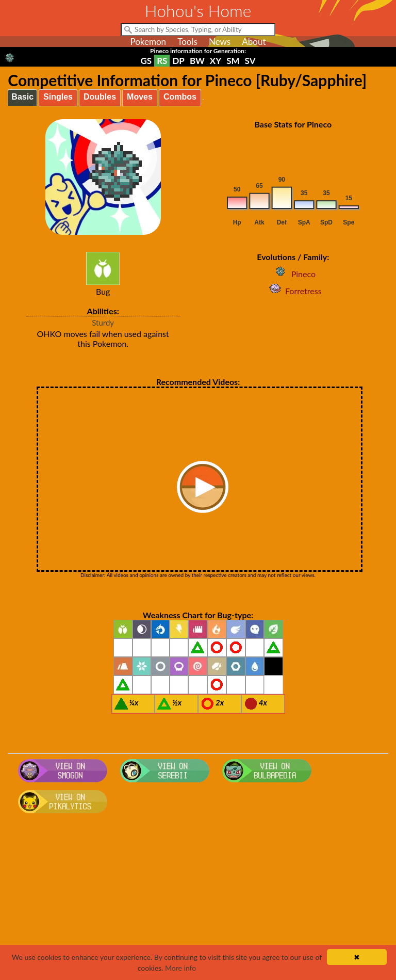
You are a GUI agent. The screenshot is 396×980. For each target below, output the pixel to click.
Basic (22, 97)
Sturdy (103, 323)
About (254, 42)
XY (216, 61)
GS (146, 61)
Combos (180, 97)
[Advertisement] (198, 900)
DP (178, 61)
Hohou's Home (198, 11)
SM (233, 61)
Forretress (293, 291)
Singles (58, 97)
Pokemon (148, 42)
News (220, 42)
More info (180, 968)
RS (162, 61)
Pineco (293, 274)
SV (250, 61)
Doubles (100, 97)
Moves (140, 97)
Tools (187, 42)
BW (197, 61)
